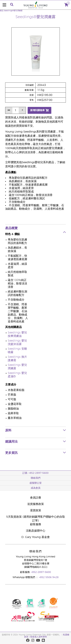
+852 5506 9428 (49, 577)
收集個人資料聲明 (39, 637)
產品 (2, 11)
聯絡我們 (36, 478)
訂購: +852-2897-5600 (35, 473)
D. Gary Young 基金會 (36, 537)
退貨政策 (36, 510)
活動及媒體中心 (36, 531)
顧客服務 (36, 524)
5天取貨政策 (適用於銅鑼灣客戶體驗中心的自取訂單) (36, 519)
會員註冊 (36, 498)
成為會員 (36, 488)
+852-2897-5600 (41, 572)
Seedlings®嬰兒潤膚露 (13, 11)
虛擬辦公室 (36, 483)
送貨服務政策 (36, 504)
